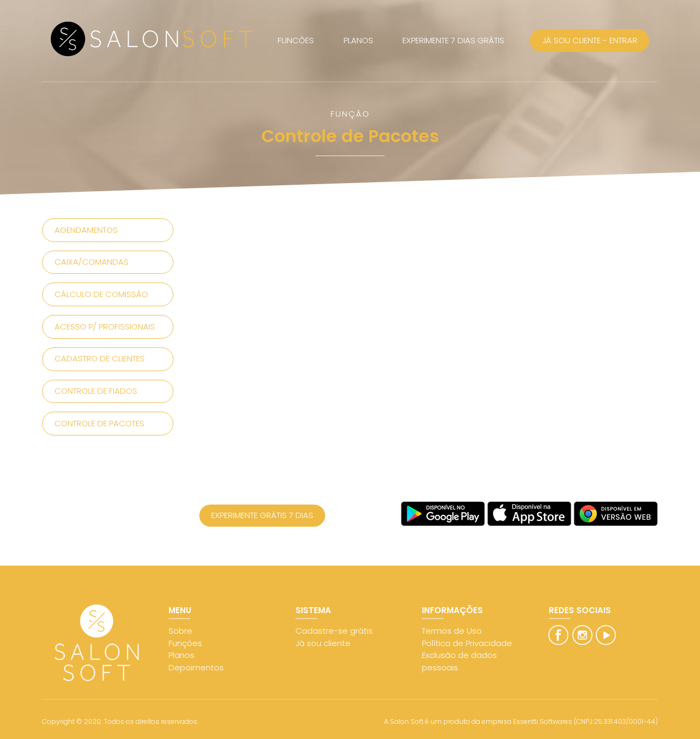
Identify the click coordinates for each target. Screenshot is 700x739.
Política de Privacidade (467, 643)
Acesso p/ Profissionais (105, 327)
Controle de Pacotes (99, 423)
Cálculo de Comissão (101, 294)
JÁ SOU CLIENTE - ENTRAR (590, 40)
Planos (181, 655)
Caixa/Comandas (92, 262)
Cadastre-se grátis (334, 631)
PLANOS (358, 40)
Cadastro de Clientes (100, 358)
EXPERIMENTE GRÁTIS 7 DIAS (262, 515)
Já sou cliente (323, 643)
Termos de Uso (452, 631)
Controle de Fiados (96, 391)
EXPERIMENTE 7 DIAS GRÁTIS (453, 40)
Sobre (180, 631)
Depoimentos (196, 667)
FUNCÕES (296, 40)
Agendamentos (86, 230)
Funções (185, 643)
